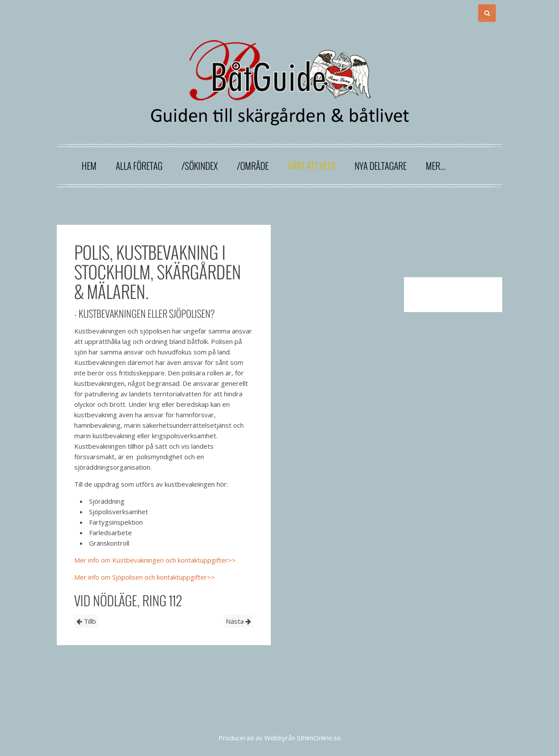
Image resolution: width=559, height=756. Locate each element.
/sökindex (200, 166)
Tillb (86, 621)
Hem (89, 166)
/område (253, 166)
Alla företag (139, 166)
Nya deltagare (381, 166)
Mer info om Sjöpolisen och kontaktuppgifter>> (145, 577)
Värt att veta (312, 166)
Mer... (436, 166)
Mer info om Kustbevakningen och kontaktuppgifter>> (155, 560)
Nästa (238, 621)
